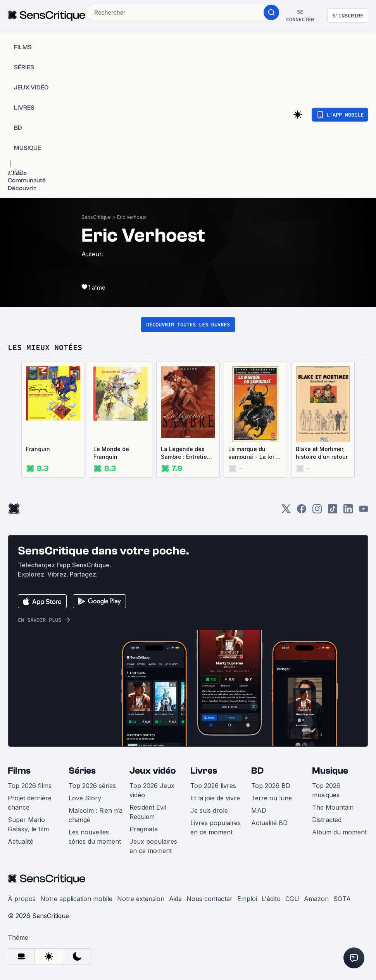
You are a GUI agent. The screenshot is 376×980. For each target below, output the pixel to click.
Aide (175, 899)
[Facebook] (302, 511)
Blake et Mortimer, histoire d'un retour (322, 453)
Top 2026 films (30, 786)
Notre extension (141, 899)
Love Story (85, 798)
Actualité (21, 841)
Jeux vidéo (153, 771)
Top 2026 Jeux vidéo (152, 790)
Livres (204, 771)
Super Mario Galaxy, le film (28, 824)
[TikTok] (333, 511)
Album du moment (339, 832)
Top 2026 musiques (326, 790)
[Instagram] (317, 511)
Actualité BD (269, 823)
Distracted (327, 820)
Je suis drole (209, 810)
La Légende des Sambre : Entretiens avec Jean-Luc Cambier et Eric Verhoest (187, 453)
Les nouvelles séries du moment (95, 837)
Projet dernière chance (30, 803)
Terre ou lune (272, 798)
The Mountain (333, 807)
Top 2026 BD (271, 786)
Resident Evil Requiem (148, 812)
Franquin (38, 449)
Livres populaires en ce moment (216, 827)
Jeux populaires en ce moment (153, 846)
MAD (259, 810)
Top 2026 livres (213, 786)
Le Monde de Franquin (111, 453)
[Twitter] (286, 511)
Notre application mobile (76, 899)
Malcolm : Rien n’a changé (96, 815)
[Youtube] (364, 511)
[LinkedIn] (348, 511)
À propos (22, 899)
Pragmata (144, 829)
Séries (82, 771)
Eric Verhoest (132, 217)
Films (19, 771)
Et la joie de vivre (215, 798)
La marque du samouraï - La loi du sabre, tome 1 (255, 453)
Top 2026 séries (92, 786)
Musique (330, 771)
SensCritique (96, 217)
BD (257, 771)
